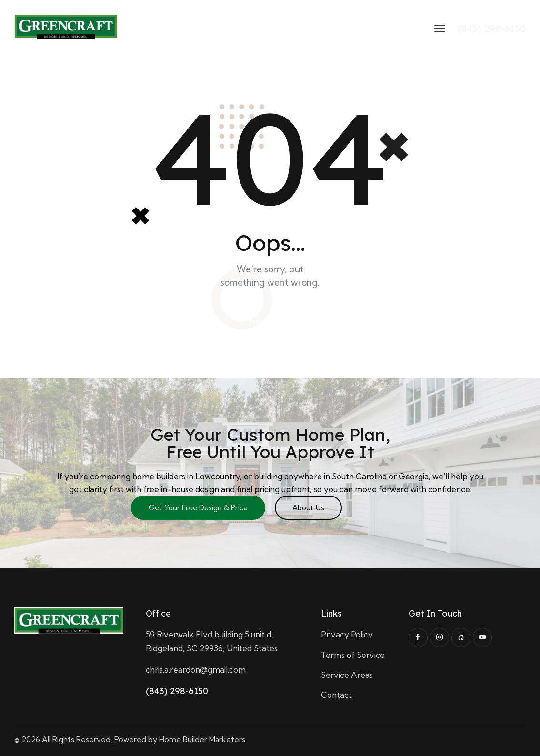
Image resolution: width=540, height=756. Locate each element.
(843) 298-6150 (177, 691)
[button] (440, 28)
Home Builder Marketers (202, 739)
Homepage (270, 321)
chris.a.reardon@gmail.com (196, 670)
